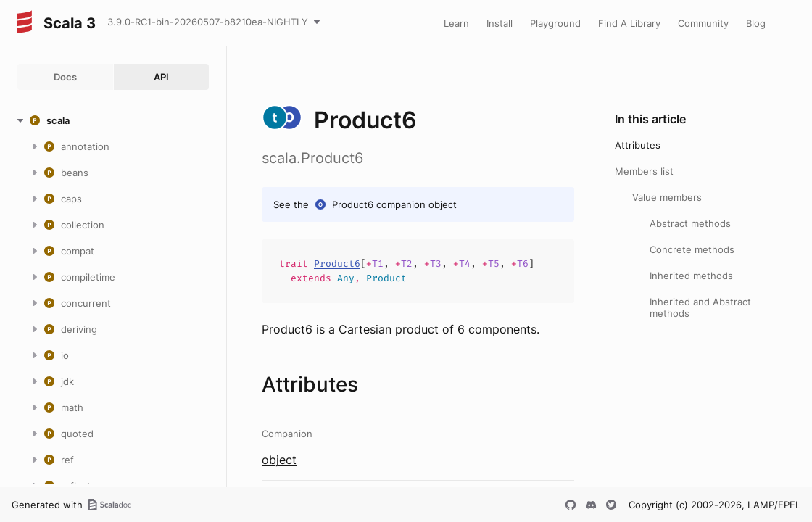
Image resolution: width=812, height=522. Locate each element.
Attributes (638, 145)
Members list (644, 171)
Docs (65, 77)
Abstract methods (690, 223)
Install (500, 23)
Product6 (353, 204)
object (279, 460)
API (161, 77)
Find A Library (629, 23)
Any (346, 278)
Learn (456, 23)
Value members (667, 197)
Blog (756, 23)
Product (386, 278)
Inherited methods (691, 275)
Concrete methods (692, 249)
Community (703, 23)
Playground (555, 23)
